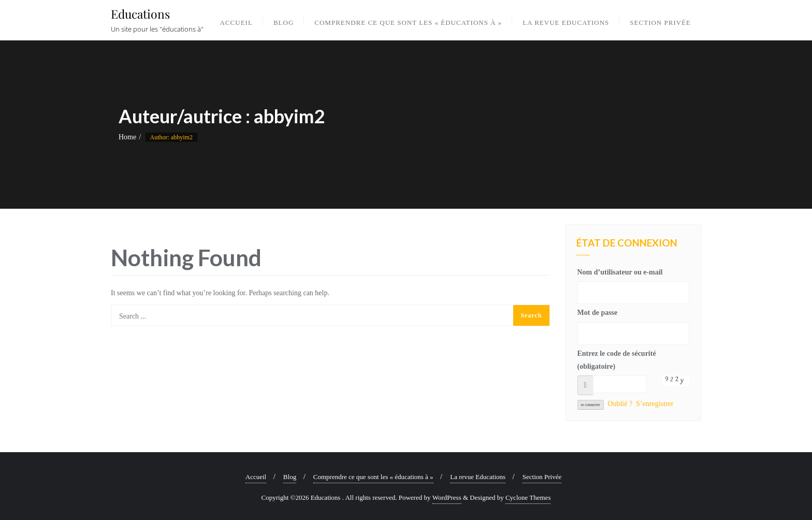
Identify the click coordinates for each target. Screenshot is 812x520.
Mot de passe (598, 313)
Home (127, 137)
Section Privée (542, 477)
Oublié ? (620, 404)
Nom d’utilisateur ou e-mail (620, 272)
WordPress (447, 497)
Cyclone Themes (528, 497)
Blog (290, 477)
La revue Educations (478, 477)
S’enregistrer (655, 404)
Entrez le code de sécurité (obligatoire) (617, 360)
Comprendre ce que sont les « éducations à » (373, 477)
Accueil (256, 477)
